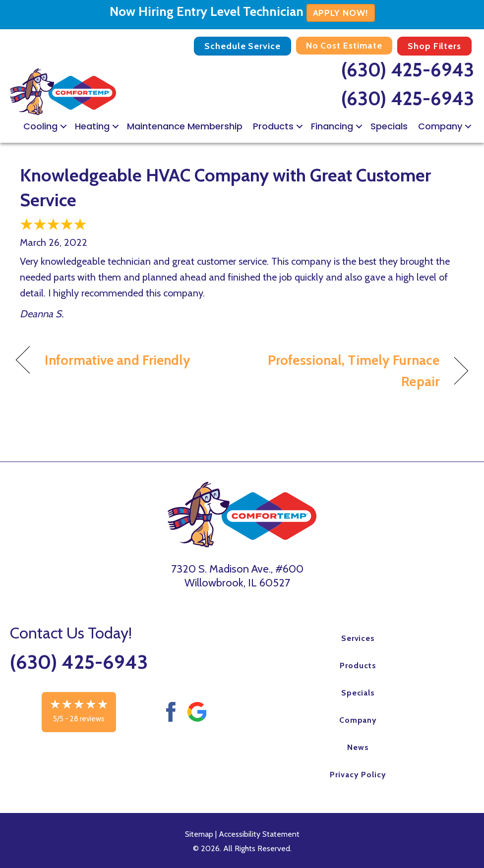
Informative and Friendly (118, 360)
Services (358, 638)
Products (273, 126)
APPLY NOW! (341, 13)
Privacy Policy (358, 775)
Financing (332, 126)
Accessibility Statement (259, 834)
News (358, 747)
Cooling (40, 126)
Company (440, 126)
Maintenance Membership (185, 126)
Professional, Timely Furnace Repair (347, 371)
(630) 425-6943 (408, 70)
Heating (92, 126)
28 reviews (87, 719)
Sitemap (199, 834)
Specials (389, 126)
